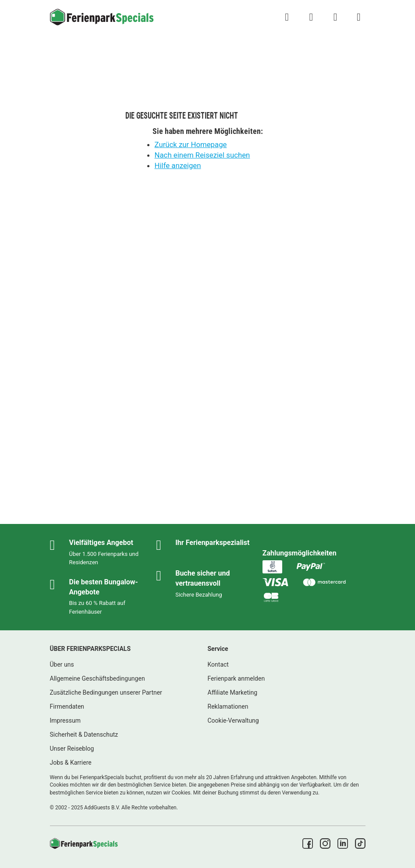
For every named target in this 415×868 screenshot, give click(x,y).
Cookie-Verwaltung (233, 720)
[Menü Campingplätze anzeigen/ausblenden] (358, 17)
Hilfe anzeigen (178, 165)
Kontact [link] (218, 664)
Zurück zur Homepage (191, 144)
